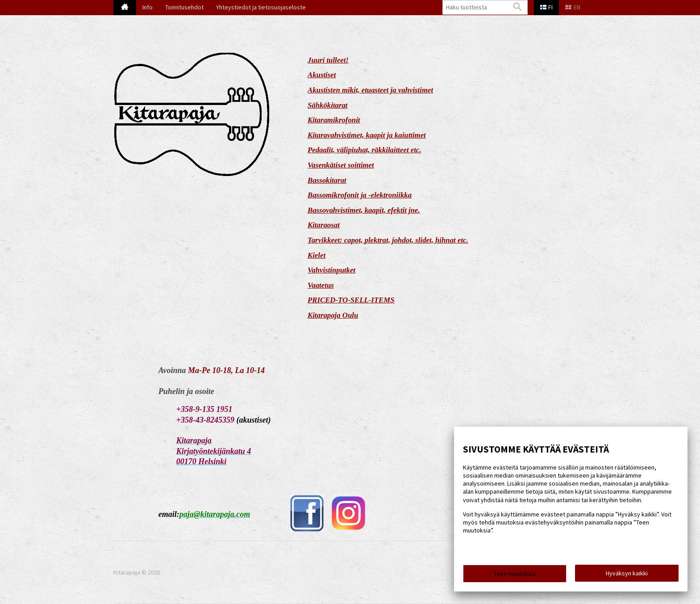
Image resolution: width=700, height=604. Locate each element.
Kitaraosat (324, 225)
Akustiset (322, 75)
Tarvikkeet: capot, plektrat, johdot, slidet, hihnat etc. (388, 240)
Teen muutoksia (515, 574)
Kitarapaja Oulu (333, 315)
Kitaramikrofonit (334, 120)
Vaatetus (321, 285)
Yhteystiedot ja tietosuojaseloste (261, 7)
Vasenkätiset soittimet (341, 165)
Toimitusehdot (184, 7)
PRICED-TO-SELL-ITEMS (351, 300)
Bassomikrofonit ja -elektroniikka (360, 195)
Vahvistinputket (331, 270)
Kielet (317, 255)
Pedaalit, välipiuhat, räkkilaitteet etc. (365, 150)
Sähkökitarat (328, 105)
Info (148, 7)
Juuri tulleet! (328, 60)
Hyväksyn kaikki (627, 573)
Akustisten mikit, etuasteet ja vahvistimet (370, 90)
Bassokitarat (327, 180)
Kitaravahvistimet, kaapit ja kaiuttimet (367, 135)
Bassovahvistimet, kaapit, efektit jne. (364, 210)
